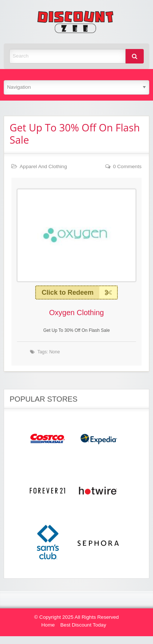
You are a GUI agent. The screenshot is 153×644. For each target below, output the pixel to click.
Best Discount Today (83, 625)
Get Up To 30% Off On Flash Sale (75, 134)
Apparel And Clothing (43, 166)
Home (48, 625)
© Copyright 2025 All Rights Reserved (76, 617)
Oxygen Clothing (77, 313)
